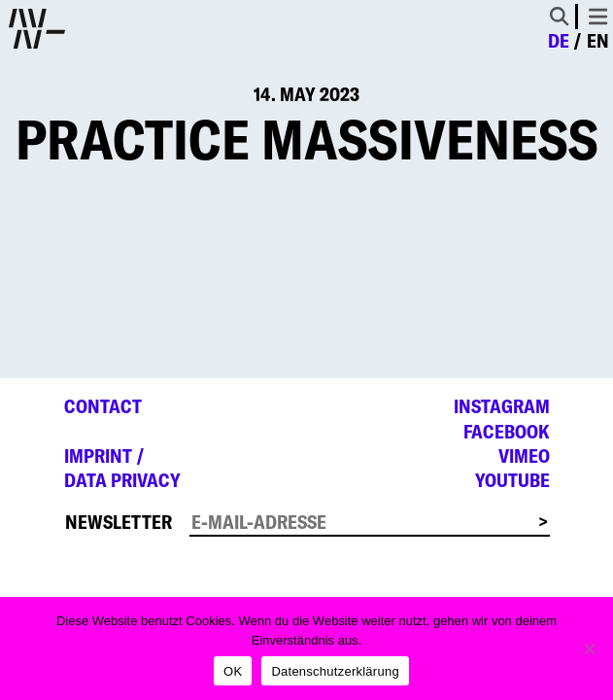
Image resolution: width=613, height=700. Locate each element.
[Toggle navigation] (598, 17)
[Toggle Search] (559, 16)
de (559, 41)
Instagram (502, 406)
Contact (103, 406)
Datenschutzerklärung (335, 671)
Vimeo (524, 456)
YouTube (512, 480)
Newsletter (119, 522)
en (598, 41)
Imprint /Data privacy (122, 468)
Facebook (507, 432)
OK (233, 671)
